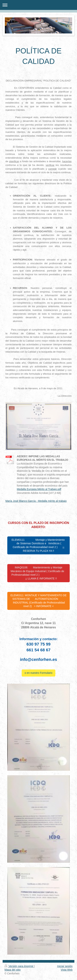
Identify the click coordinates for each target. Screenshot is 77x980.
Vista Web (67, 970)
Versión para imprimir (19, 966)
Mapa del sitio (13, 970)
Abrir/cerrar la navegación (38, 5)
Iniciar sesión (65, 966)
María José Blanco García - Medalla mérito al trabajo (36, 501)
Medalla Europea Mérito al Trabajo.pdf (39, 489)
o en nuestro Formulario (39, 673)
